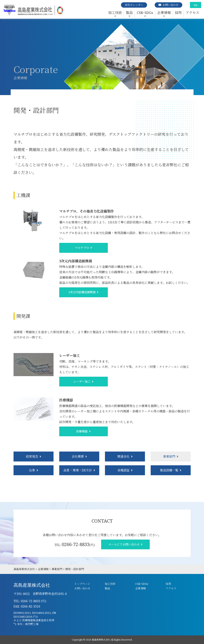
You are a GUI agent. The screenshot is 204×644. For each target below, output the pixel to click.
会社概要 (78, 457)
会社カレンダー (134, 5)
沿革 (32, 470)
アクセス (192, 13)
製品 (129, 13)
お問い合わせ (170, 5)
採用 (178, 13)
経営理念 (32, 457)
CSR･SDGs (145, 13)
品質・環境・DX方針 (78, 470)
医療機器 (82, 431)
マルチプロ (82, 248)
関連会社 (123, 457)
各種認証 (123, 470)
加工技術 (115, 13)
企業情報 (164, 13)
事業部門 (169, 457)
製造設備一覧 (169, 470)
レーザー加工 (82, 381)
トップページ (82, 584)
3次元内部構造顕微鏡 (82, 292)
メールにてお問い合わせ (124, 544)
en (196, 5)
